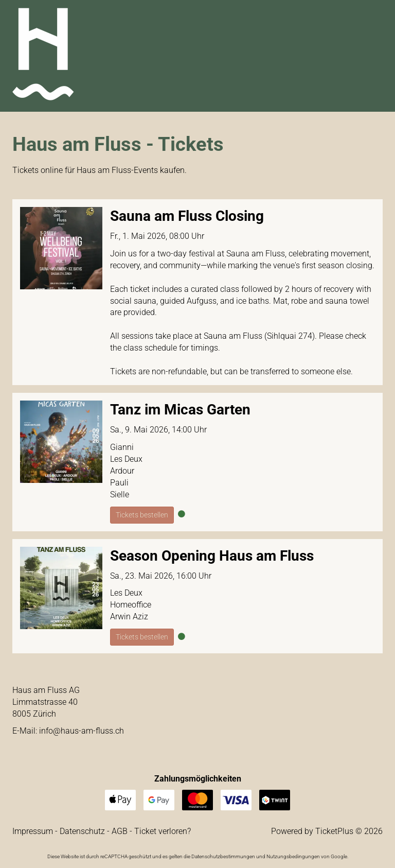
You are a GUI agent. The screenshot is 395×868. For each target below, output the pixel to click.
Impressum (33, 831)
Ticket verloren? (163, 831)
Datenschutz (82, 831)
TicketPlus (334, 831)
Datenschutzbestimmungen (223, 856)
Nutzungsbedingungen (293, 856)
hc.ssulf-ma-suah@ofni (82, 731)
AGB (120, 831)
